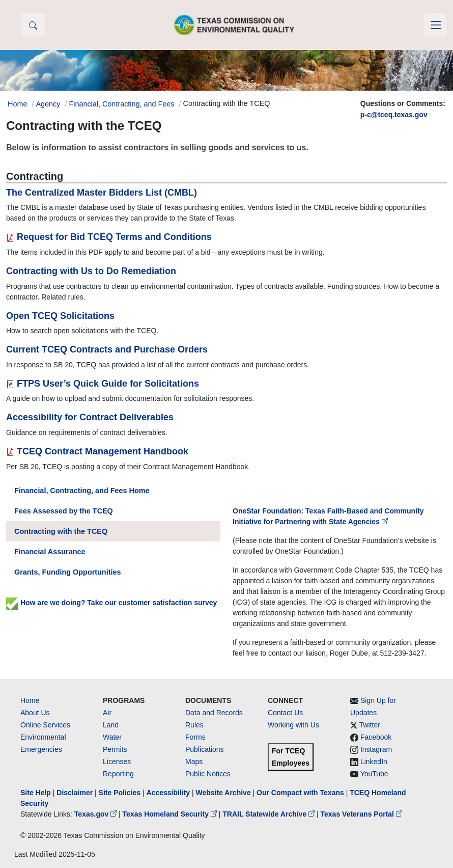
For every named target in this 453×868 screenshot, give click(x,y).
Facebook (376, 737)
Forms (195, 737)
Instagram (376, 749)
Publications (205, 749)
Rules (194, 725)
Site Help (36, 793)
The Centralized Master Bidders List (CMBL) (102, 193)
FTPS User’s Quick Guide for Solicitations (103, 384)
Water (112, 737)
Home (30, 700)
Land (111, 725)
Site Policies (120, 793)
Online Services (45, 725)
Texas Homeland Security (171, 814)
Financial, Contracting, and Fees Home (82, 491)
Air (107, 713)
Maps (194, 762)
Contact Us (285, 713)
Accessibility (169, 793)
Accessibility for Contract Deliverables (90, 417)
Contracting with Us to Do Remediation (91, 271)
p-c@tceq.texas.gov (394, 115)
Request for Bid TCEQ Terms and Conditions (109, 237)
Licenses (117, 762)
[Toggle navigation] (435, 25)
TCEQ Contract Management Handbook (97, 451)
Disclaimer (75, 793)
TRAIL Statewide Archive (270, 814)
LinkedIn (374, 762)
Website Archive (223, 793)
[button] (33, 25)
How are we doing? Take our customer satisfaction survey (111, 603)
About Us (35, 713)
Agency (48, 104)
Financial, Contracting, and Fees (121, 104)
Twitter (370, 725)
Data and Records (214, 713)
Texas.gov (96, 814)
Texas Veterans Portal (361, 814)
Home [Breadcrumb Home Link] (17, 104)
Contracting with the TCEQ (61, 531)
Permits (115, 749)
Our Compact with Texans (300, 793)
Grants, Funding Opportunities (67, 572)
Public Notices (208, 774)
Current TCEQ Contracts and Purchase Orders (107, 349)
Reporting (118, 774)
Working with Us (293, 725)
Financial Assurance (50, 552)
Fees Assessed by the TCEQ (64, 511)
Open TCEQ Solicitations (60, 316)
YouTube (374, 774)
